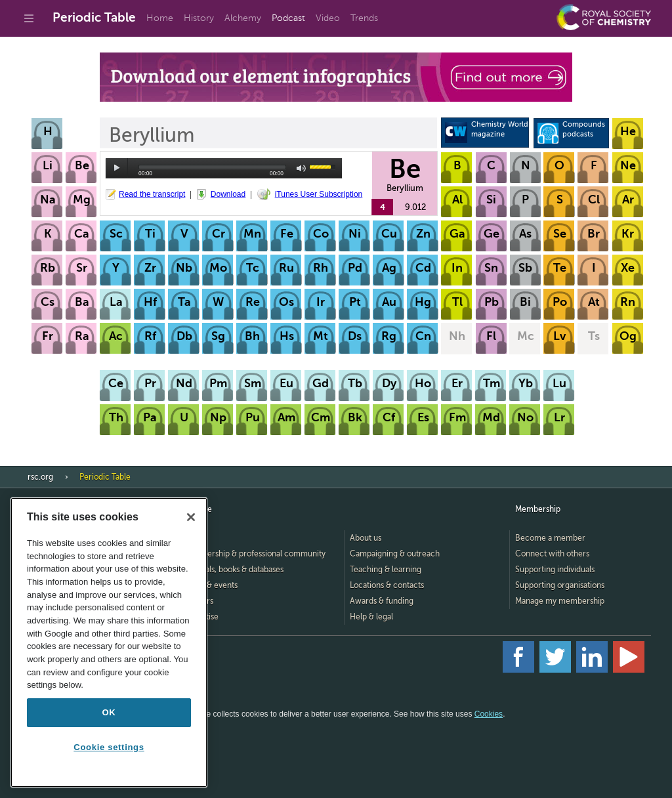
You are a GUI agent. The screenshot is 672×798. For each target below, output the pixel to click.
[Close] (191, 517)
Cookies (489, 714)
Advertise (201, 617)
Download (228, 194)
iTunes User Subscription (319, 194)
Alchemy (243, 18)
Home (160, 18)
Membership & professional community (255, 554)
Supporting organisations (560, 585)
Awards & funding (382, 601)
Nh (457, 336)
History (199, 18)
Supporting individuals (555, 570)
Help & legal (371, 617)
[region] (109, 642)
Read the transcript (152, 194)
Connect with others (552, 554)
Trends (364, 18)
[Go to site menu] (29, 18)
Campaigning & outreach (395, 554)
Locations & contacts (387, 585)
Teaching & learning (386, 570)
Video (328, 18)
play (117, 168)
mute (302, 168)
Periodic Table (94, 17)
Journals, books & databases (234, 570)
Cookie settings (109, 747)
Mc (526, 336)
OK (109, 712)
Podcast (288, 18)
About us (366, 538)
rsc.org (40, 477)
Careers (199, 601)
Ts (594, 336)
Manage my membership (560, 601)
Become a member (550, 538)
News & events (211, 585)
